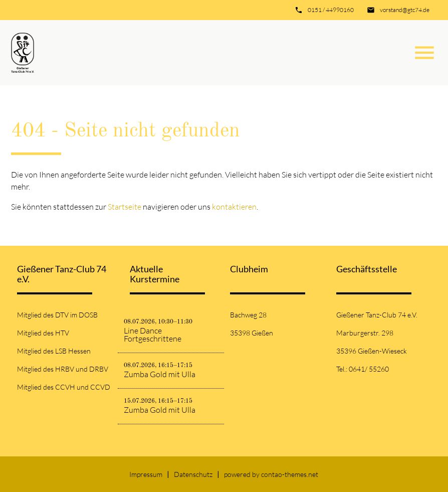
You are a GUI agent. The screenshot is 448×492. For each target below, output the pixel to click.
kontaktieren (234, 207)
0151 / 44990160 (331, 10)
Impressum (146, 474)
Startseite (125, 207)
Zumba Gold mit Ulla (160, 374)
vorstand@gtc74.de (405, 10)
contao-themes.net (290, 474)
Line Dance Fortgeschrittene (153, 335)
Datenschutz (193, 474)
